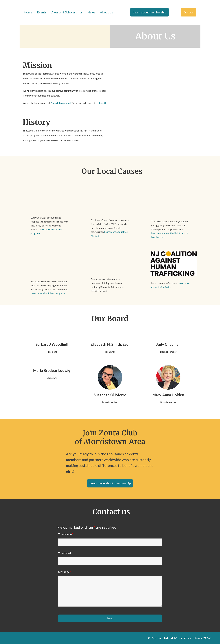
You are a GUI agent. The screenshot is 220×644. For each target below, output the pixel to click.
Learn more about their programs (48, 293)
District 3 (101, 103)
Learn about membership (149, 12)
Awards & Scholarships (67, 12)
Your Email (65, 553)
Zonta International (61, 103)
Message (65, 572)
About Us (107, 12)
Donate (188, 12)
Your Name (66, 534)
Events (42, 12)
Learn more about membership (110, 483)
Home (28, 12)
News (91, 12)
